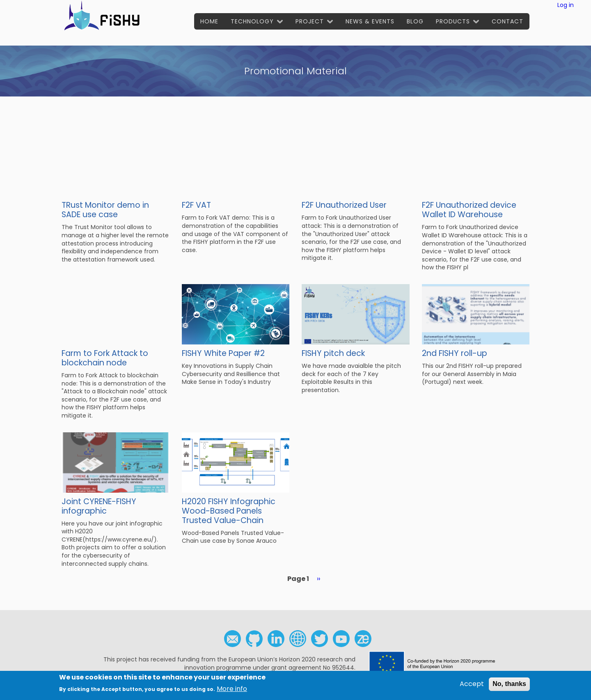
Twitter (320, 639)
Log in (566, 5)
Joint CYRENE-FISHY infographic (99, 506)
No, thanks (509, 685)
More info (232, 690)
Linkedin (276, 639)
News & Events (370, 21)
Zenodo (363, 639)
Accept (472, 685)
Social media (298, 639)
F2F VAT (196, 205)
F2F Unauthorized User (344, 205)
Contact (507, 21)
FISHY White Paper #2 (223, 353)
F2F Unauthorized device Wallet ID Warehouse (469, 210)
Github (254, 639)
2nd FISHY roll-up (455, 353)
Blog (415, 21)
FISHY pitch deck (333, 353)
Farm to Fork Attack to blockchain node (105, 358)
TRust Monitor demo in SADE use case (105, 210)
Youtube (341, 639)
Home (209, 21)
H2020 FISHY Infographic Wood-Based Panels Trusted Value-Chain (229, 511)
